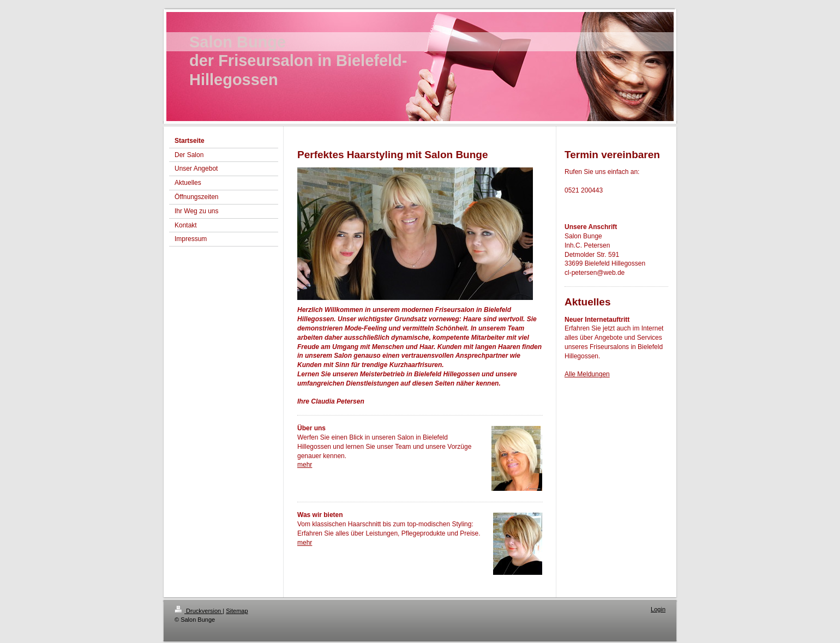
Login (658, 609)
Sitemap (237, 611)
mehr (305, 465)
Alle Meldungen (587, 374)
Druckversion (199, 611)
